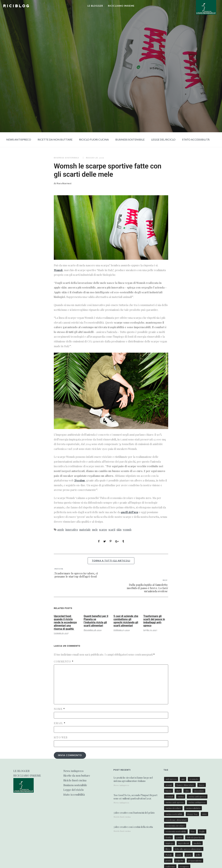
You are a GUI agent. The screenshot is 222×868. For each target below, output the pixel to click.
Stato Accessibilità (196, 139)
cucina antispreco (197, 802)
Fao (193, 831)
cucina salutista (193, 808)
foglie (202, 831)
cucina (181, 796)
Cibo (187, 791)
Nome (59, 709)
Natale (169, 855)
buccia (169, 791)
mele (95, 529)
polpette (180, 860)
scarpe (103, 529)
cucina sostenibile (174, 814)
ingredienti (184, 843)
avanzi (169, 785)
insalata (197, 843)
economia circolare (175, 826)
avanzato (194, 779)
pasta (189, 855)
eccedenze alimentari (176, 820)
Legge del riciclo (163, 139)
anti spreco (171, 779)
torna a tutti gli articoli (111, 561)
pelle (198, 855)
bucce (202, 785)
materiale (85, 529)
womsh (127, 529)
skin (119, 529)
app (183, 779)
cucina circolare (173, 808)
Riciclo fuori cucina (94, 139)
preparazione (195, 860)
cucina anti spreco (197, 796)
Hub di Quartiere (195, 837)
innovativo (72, 529)
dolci (204, 814)
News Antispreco (19, 139)
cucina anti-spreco (175, 802)
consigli (169, 796)
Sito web (61, 737)
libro (168, 849)
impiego (170, 843)
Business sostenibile (130, 139)
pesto (168, 860)
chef (178, 791)
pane (179, 855)
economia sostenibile (176, 831)
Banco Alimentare (185, 785)
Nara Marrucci (64, 183)
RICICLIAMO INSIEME (121, 6)
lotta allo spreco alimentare (188, 849)
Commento (64, 661)
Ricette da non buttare (55, 139)
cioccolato (199, 791)
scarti (112, 529)
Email (60, 723)
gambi (179, 837)
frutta (168, 837)
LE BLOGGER (95, 6)
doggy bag (192, 814)
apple (61, 529)
